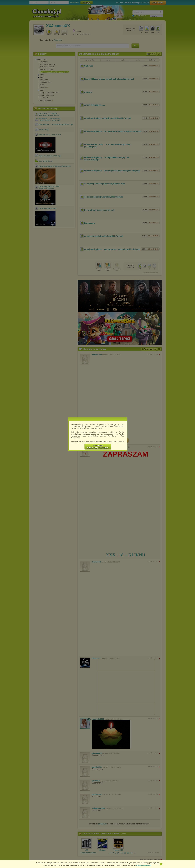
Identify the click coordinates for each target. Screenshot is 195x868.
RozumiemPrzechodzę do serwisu (98, 447)
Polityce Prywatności (144, 865)
